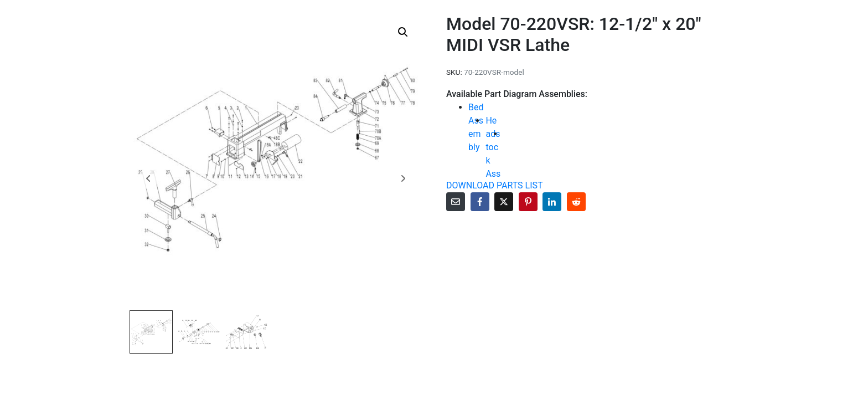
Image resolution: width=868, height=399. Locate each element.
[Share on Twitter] (504, 202)
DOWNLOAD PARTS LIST (495, 185)
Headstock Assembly (493, 160)
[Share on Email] (456, 202)
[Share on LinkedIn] (552, 202)
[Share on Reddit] (576, 202)
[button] (403, 32)
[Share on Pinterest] (528, 202)
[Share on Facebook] (480, 202)
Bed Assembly (476, 127)
